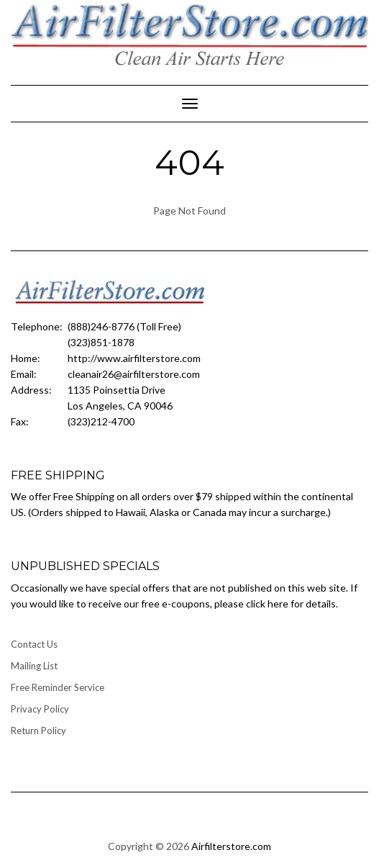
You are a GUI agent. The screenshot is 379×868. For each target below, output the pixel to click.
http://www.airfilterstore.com (134, 358)
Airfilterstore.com (231, 846)
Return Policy (38, 731)
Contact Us (34, 644)
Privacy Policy (40, 709)
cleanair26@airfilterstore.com (134, 374)
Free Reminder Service (58, 687)
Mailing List (34, 666)
